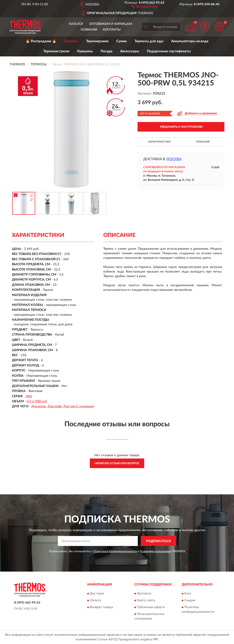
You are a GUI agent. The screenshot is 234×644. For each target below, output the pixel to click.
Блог (188, 594)
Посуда (106, 51)
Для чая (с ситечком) (79, 406)
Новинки (89, 30)
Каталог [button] (76, 24)
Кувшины (85, 51)
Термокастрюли (56, 51)
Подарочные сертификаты (169, 51)
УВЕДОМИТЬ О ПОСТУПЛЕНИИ (181, 127)
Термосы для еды (149, 41)
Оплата (96, 600)
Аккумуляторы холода (190, 41)
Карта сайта (146, 600)
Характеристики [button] (159, 142)
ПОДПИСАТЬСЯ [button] (158, 541)
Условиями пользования (156, 551)
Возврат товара (101, 607)
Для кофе (55, 406)
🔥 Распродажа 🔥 (41, 41)
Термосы (71, 41)
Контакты (112, 30)
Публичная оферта (151, 607)
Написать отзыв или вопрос (117, 463)
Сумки (122, 41)
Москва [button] (174, 159)
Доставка (97, 594)
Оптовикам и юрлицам (111, 24)
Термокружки (97, 41)
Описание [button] (203, 142)
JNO (29, 396)
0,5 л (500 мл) (37, 401)
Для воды (39, 406)
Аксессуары (130, 51)
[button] (145, 6)
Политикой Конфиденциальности (115, 551)
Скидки (190, 600)
